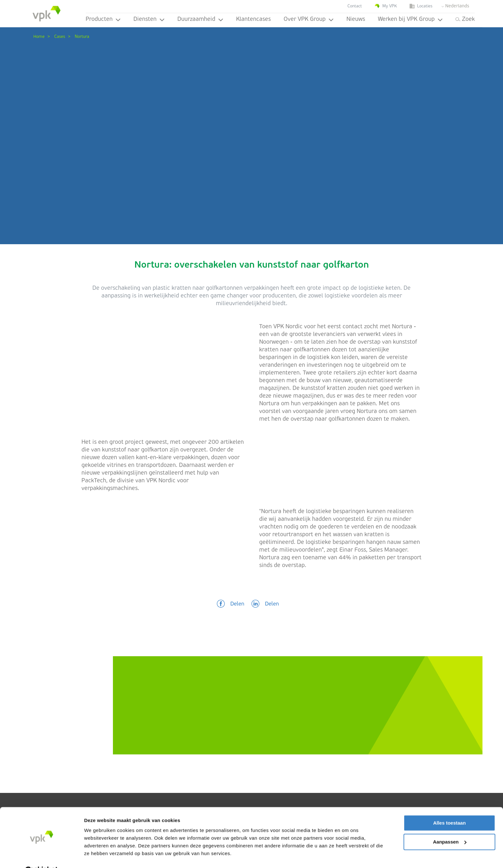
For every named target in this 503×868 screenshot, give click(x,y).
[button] (231, 604)
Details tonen (99, 855)
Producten (103, 19)
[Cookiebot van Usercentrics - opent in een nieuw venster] (42, 855)
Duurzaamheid (200, 19)
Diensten (149, 19)
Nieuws (356, 19)
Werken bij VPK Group (410, 19)
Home (39, 37)
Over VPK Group (309, 19)
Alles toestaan (449, 807)
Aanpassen (450, 826)
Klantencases (253, 19)
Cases (60, 37)
